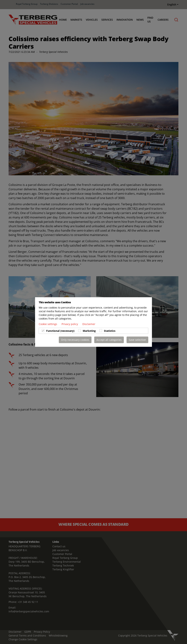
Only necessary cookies (75, 340)
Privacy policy (70, 324)
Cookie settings (48, 324)
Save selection (137, 340)
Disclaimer (89, 324)
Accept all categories (109, 340)
